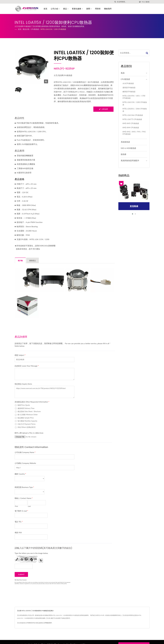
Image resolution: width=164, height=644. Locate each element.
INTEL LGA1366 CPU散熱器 (133, 115)
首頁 (46, 9)
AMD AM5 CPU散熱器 (131, 123)
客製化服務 (78, 9)
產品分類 (26, 29)
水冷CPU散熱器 (128, 83)
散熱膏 (124, 154)
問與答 (98, 9)
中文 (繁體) (146, 2)
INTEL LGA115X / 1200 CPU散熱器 (53, 29)
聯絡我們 (108, 9)
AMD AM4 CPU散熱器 (131, 128)
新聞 (89, 9)
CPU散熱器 (35, 29)
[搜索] (115, 2)
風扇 (123, 73)
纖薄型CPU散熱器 (129, 92)
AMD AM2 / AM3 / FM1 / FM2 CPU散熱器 (134, 133)
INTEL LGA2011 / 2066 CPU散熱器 (135, 110)
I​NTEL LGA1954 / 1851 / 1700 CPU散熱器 (134, 97)
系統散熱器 (125, 142)
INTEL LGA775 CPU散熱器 (132, 119)
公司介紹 (56, 9)
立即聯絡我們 (47, 623)
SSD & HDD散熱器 (129, 148)
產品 (66, 9)
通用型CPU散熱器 (129, 88)
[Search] (127, 2)
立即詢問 (103, 109)
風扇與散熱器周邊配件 (130, 160)
